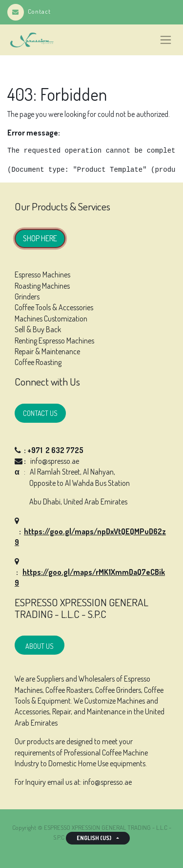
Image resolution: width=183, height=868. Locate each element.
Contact (29, 11)
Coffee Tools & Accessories (54, 307)
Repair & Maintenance (47, 351)
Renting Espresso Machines (54, 341)
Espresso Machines (42, 274)
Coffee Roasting (38, 362)
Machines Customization (51, 319)
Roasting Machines (42, 286)
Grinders (27, 297)
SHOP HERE (40, 238)
